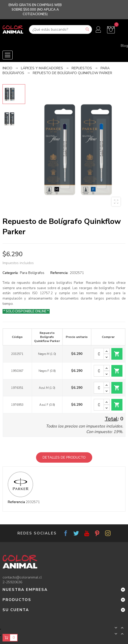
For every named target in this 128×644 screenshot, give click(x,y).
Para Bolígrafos (32, 273)
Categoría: (10, 273)
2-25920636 (12, 582)
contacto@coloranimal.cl (22, 577)
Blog (124, 46)
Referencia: (59, 273)
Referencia (16, 502)
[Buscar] (60, 29)
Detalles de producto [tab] (64, 457)
